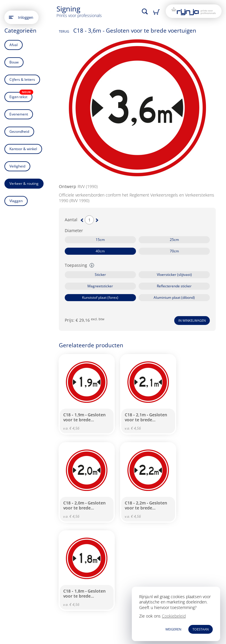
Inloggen (26, 17)
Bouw (14, 62)
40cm (100, 251)
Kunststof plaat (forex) (100, 297)
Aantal (71, 220)
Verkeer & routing (24, 183)
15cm (100, 240)
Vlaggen (16, 201)
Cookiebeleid (174, 616)
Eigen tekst (21, 96)
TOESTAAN (201, 629)
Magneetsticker (100, 286)
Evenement (19, 114)
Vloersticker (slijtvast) (174, 275)
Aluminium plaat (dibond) (174, 297)
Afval (14, 45)
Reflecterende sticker (174, 286)
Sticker (100, 275)
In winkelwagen (192, 320)
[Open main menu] (11, 17)
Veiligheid (17, 166)
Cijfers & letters (22, 79)
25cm (174, 240)
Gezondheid (19, 131)
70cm (174, 251)
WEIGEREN (173, 629)
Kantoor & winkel (23, 149)
